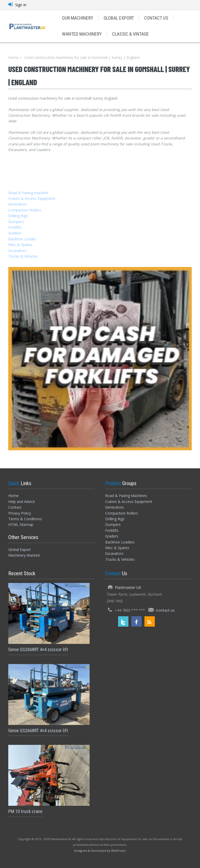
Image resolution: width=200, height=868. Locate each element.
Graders (15, 233)
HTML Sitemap (21, 524)
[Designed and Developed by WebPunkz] (100, 850)
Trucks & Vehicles (23, 256)
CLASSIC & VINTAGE (130, 34)
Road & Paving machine (28, 193)
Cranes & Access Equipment (32, 198)
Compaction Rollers (25, 210)
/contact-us (165, 610)
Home (13, 57)
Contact (15, 507)
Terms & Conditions (25, 519)
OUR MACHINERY (78, 18)
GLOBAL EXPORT (119, 18)
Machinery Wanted (24, 555)
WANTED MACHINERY (82, 34)
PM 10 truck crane (25, 811)
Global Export (20, 550)
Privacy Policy (20, 513)
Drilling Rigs (18, 216)
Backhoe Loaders (120, 542)
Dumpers (16, 222)
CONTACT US (156, 18)
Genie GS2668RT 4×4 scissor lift (38, 649)
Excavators (17, 251)
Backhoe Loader (22, 239)
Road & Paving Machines (126, 496)
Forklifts (15, 227)
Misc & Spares (20, 245)
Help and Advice (22, 502)
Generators (18, 204)
